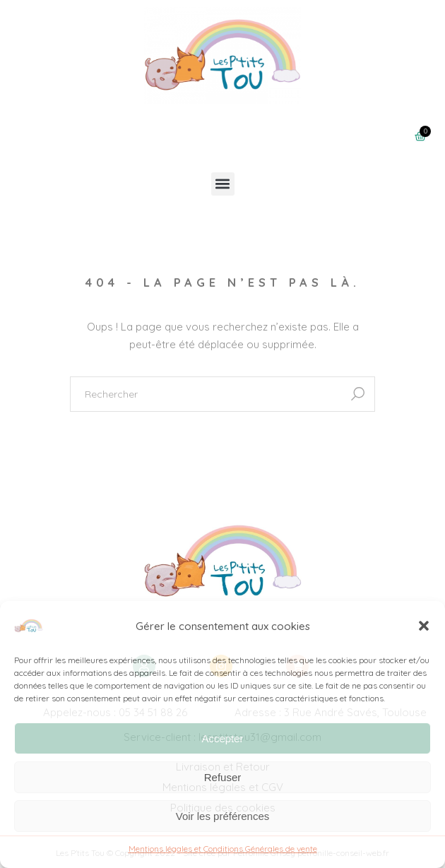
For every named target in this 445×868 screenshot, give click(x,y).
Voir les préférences (223, 816)
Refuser (223, 777)
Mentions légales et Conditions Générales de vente (223, 849)
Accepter (222, 738)
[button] (424, 626)
